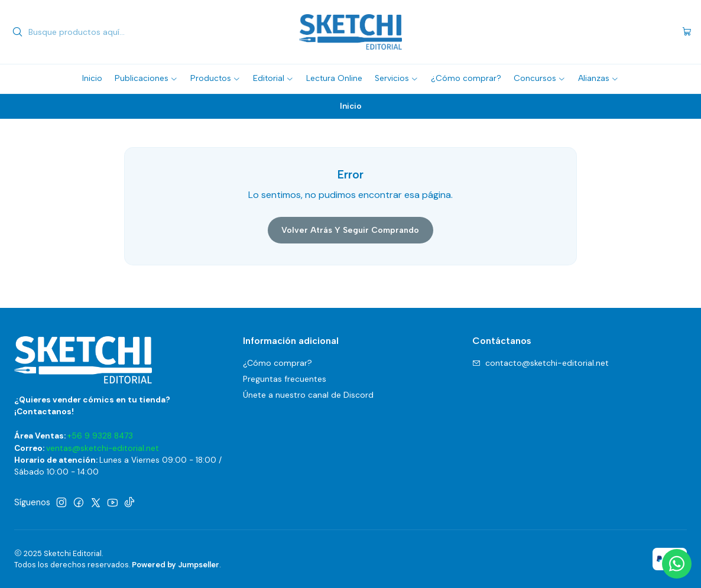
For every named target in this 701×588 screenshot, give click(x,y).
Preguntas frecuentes (285, 379)
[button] (146, 79)
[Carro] (687, 32)
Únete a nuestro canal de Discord (308, 395)
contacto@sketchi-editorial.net (541, 363)
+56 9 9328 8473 (100, 436)
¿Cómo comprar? (278, 363)
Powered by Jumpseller (176, 565)
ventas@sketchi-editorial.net (103, 448)
